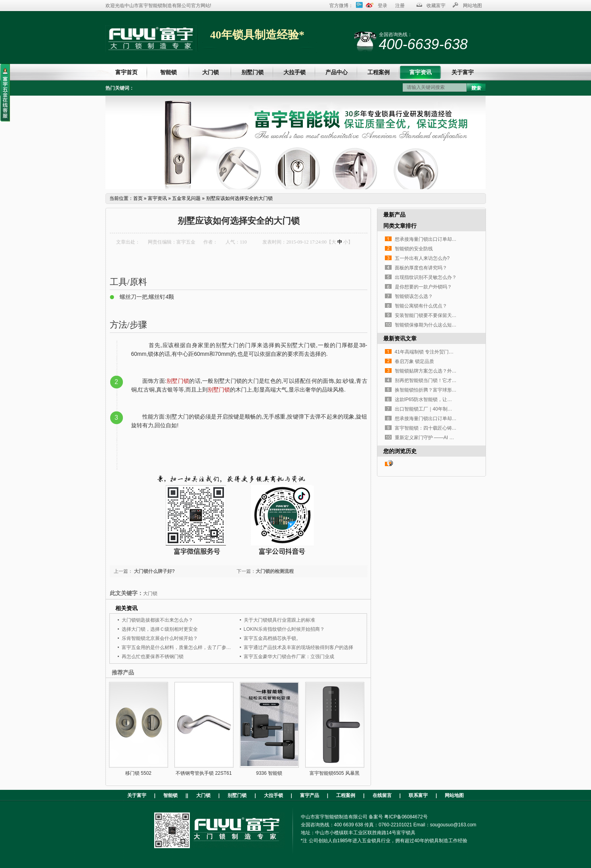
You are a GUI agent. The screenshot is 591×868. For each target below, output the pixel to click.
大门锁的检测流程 (275, 571)
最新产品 (394, 215)
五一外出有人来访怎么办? (422, 258)
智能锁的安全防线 (414, 249)
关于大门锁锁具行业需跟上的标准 (279, 620)
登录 (383, 6)
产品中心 (337, 72)
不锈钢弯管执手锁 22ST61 (204, 773)
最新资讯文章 (400, 338)
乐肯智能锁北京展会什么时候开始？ (160, 638)
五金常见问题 (186, 198)
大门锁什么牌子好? (154, 571)
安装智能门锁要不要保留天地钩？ (430, 315)
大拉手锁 (295, 72)
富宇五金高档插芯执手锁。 (272, 638)
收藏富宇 (436, 6)
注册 (400, 6)
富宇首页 (126, 72)
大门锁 (210, 72)
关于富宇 (463, 72)
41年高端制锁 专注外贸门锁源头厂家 (434, 352)
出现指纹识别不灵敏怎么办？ (426, 277)
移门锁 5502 (138, 773)
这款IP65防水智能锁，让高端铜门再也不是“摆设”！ (449, 399)
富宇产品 (310, 795)
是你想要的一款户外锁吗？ (423, 287)
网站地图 (472, 6)
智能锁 (168, 72)
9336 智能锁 (269, 773)
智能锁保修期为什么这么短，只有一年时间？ (442, 325)
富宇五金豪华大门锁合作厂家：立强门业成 (289, 657)
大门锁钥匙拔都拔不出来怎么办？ (157, 620)
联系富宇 (418, 795)
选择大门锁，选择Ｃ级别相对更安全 (160, 629)
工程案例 (379, 72)
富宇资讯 (421, 72)
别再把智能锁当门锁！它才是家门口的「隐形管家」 (449, 380)
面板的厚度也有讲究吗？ (421, 268)
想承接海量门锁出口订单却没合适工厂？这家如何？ (449, 239)
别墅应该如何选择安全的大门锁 (239, 198)
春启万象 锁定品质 (414, 361)
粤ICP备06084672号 (406, 817)
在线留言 (382, 795)
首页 (138, 198)
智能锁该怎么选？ (414, 296)
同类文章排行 (400, 226)
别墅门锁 (252, 72)
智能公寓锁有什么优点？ (421, 306)
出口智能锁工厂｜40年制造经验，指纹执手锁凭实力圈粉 (454, 409)
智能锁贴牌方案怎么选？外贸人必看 (433, 371)
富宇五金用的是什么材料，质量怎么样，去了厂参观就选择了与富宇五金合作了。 (207, 647)
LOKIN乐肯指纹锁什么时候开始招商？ (284, 629)
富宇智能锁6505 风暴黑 (335, 773)
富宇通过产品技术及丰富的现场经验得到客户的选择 (298, 647)
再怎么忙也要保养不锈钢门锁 (153, 657)
